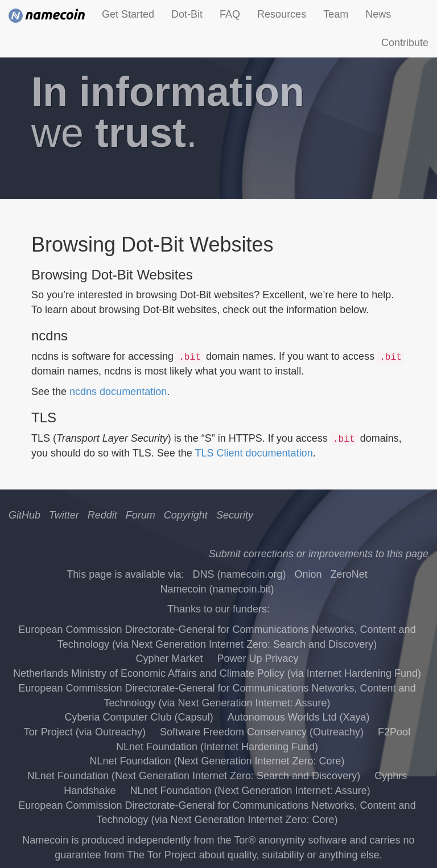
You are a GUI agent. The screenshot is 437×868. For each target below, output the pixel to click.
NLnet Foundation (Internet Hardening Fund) (217, 747)
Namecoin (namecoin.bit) (217, 589)
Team (336, 14)
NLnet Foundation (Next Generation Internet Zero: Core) (217, 761)
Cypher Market (169, 659)
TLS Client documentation (254, 453)
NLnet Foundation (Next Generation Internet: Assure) (250, 791)
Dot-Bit (187, 14)
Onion (308, 574)
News (378, 14)
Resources (282, 14)
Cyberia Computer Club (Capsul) (139, 717)
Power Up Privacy (258, 659)
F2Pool (394, 732)
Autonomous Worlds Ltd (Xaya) (299, 717)
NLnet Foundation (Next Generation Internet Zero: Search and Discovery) (194, 776)
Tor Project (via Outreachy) (85, 732)
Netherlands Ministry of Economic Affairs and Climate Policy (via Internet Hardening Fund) (217, 673)
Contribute (405, 43)
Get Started (128, 14)
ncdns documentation (118, 392)
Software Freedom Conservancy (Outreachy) (262, 732)
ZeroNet (349, 574)
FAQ (230, 14)
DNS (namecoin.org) (239, 574)
